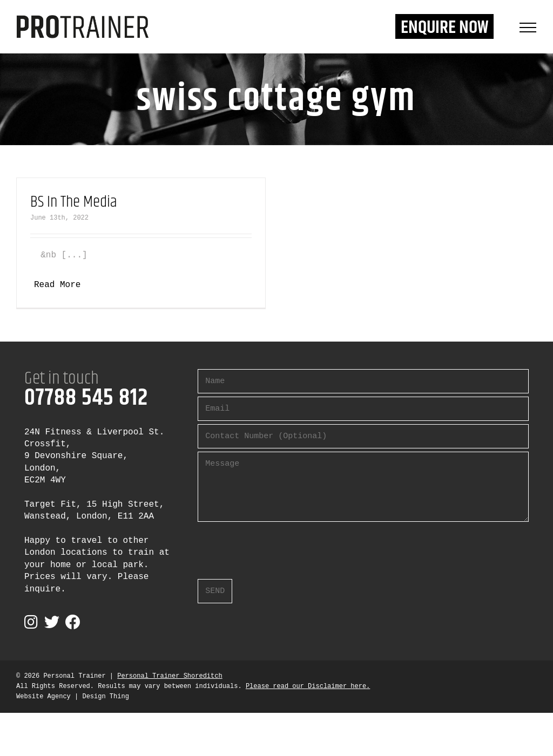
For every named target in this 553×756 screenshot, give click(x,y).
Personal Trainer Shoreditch (170, 676)
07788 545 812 (86, 398)
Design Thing (105, 697)
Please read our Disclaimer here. (308, 686)
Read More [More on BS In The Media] (57, 285)
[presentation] (280, 546)
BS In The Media (74, 202)
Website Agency (43, 697)
